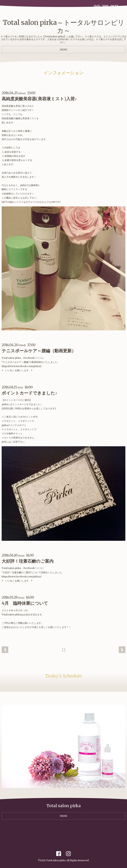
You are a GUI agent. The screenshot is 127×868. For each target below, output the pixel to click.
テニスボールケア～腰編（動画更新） (39, 351)
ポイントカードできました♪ (29, 393)
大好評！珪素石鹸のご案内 (28, 561)
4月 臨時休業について (25, 603)
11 (64, 650)
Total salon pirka (56, 860)
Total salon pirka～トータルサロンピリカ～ (64, 27)
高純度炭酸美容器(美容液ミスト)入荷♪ (39, 99)
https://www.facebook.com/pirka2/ (22, 366)
